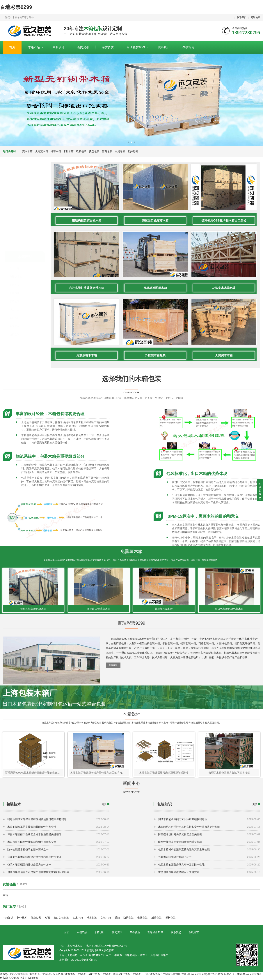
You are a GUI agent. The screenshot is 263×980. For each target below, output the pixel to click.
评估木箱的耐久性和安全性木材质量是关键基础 (58, 869)
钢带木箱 (56, 151)
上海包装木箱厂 (28, 31)
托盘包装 (94, 151)
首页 (12, 47)
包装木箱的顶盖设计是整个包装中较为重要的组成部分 (58, 907)
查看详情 (113, 688)
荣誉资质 (108, 47)
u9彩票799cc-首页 (213, 974)
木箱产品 (34, 47)
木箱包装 (130, 956)
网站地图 (255, 17)
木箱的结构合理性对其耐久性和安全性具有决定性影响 (209, 862)
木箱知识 (8, 918)
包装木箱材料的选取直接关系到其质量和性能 (209, 884)
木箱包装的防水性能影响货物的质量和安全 (58, 877)
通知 (117, 918)
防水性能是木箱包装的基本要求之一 (58, 884)
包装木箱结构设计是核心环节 (209, 892)
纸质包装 (157, 918)
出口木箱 (161, 956)
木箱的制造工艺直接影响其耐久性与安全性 (58, 862)
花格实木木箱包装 (224, 385)
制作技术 (22, 918)
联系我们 (242, 17)
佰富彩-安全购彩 (9, 978)
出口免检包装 (61, 918)
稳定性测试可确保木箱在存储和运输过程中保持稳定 (58, 854)
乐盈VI (228, 974)
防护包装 (133, 151)
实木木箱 (27, 151)
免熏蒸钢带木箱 (87, 452)
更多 (104, 839)
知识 (47, 918)
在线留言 (188, 47)
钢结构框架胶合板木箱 (87, 317)
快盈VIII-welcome (191, 974)
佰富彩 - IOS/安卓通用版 (14, 974)
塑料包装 (107, 151)
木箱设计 (58, 47)
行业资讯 (36, 918)
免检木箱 (106, 918)
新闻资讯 (83, 47)
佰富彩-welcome (29, 978)
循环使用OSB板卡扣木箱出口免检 (224, 317)
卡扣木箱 (68, 151)
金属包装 (120, 151)
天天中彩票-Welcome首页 (247, 974)
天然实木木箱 (224, 452)
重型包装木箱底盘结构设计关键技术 (209, 907)
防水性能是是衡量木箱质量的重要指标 (209, 877)
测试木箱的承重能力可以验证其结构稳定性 (209, 854)
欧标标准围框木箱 (155, 385)
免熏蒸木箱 (42, 151)
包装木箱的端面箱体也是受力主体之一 (58, 900)
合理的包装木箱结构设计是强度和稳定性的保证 (58, 892)
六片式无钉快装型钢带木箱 (87, 385)
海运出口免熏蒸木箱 (155, 317)
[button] (129, 142)
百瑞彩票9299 (16, 7)
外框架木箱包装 (155, 452)
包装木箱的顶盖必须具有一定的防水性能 (209, 900)
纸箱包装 (81, 151)
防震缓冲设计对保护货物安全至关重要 (209, 869)
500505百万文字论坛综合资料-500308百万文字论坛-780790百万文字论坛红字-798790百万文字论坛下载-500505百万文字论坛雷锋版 (105, 974)
